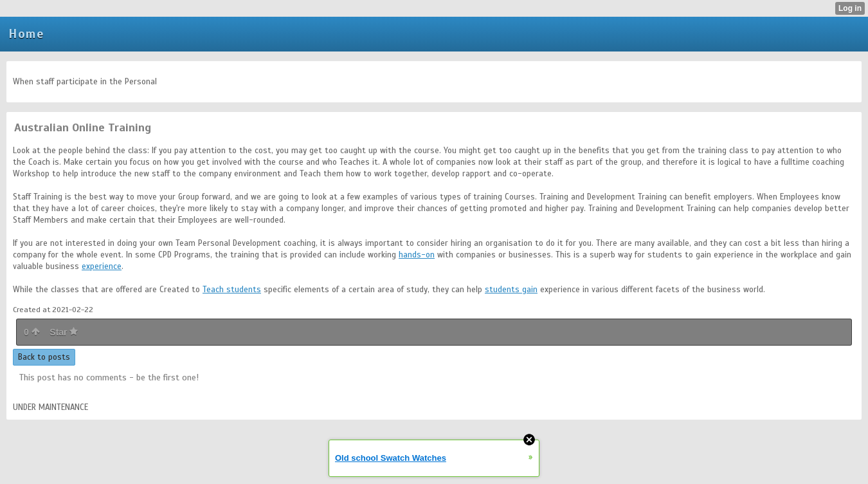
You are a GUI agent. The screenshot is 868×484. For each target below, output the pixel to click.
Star (64, 332)
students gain (511, 290)
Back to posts (44, 357)
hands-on (417, 255)
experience (102, 266)
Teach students (232, 290)
